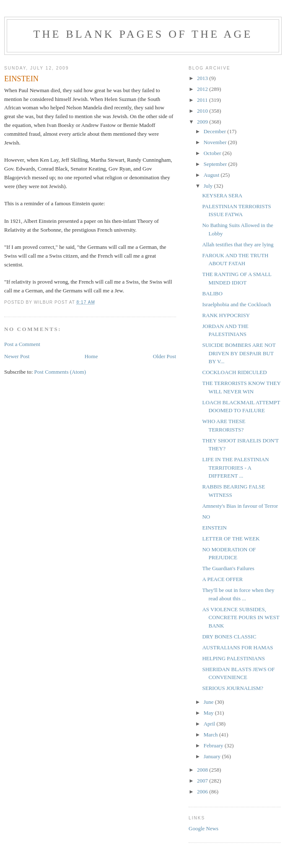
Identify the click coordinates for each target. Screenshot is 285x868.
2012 (203, 89)
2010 (203, 111)
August (212, 175)
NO (206, 517)
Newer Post (17, 356)
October (213, 153)
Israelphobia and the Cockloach (236, 304)
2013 (203, 78)
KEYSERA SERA (222, 195)
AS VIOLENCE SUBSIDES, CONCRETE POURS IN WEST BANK (241, 617)
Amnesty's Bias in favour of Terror (240, 506)
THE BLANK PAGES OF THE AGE (143, 34)
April (210, 724)
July (209, 186)
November (216, 142)
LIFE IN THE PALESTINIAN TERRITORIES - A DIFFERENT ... (235, 468)
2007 (203, 781)
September (216, 164)
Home (91, 356)
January (213, 756)
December (216, 131)
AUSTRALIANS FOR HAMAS (237, 647)
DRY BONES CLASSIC (229, 637)
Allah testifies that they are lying (238, 244)
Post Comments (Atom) (60, 372)
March (211, 735)
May (209, 713)
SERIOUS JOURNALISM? (233, 688)
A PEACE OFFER (222, 579)
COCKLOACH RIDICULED (234, 372)
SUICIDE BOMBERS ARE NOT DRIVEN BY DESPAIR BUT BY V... (239, 353)
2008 (203, 770)
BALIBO (212, 293)
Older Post (165, 356)
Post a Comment (22, 344)
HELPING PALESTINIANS (233, 658)
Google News (203, 828)
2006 (203, 792)
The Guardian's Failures (228, 568)
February (214, 745)
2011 (203, 100)
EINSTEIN (214, 528)
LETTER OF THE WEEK (231, 539)
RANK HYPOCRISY (226, 315)
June (209, 702)
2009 (203, 122)
